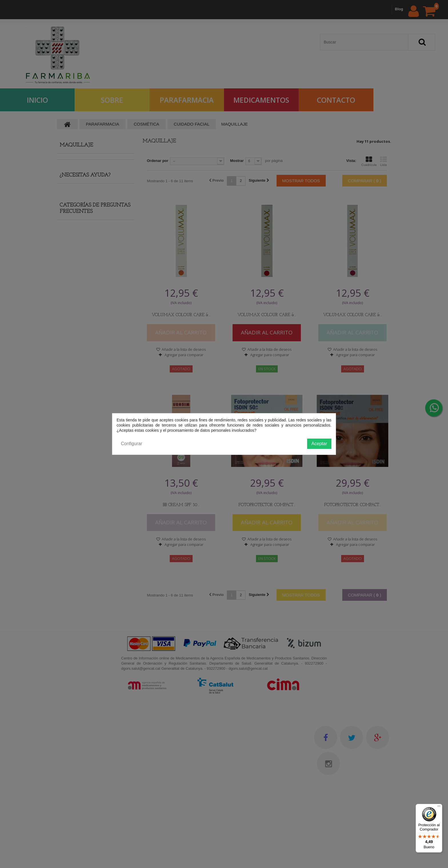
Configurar (132, 444)
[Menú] (439, 807)
